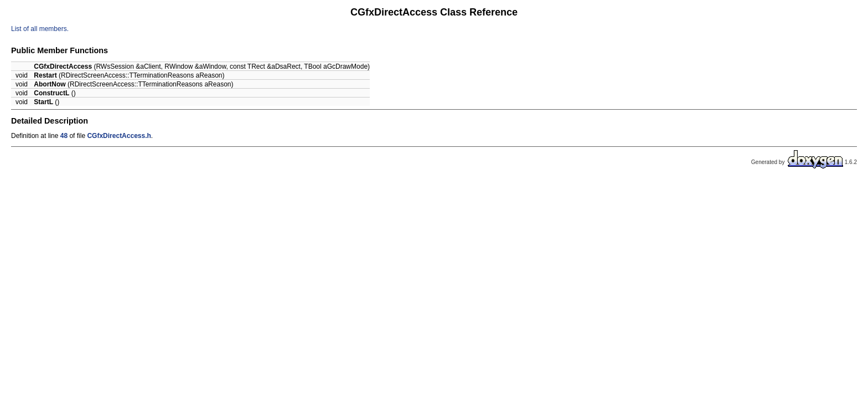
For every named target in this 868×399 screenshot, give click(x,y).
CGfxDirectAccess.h (119, 136)
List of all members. (40, 29)
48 (64, 136)
